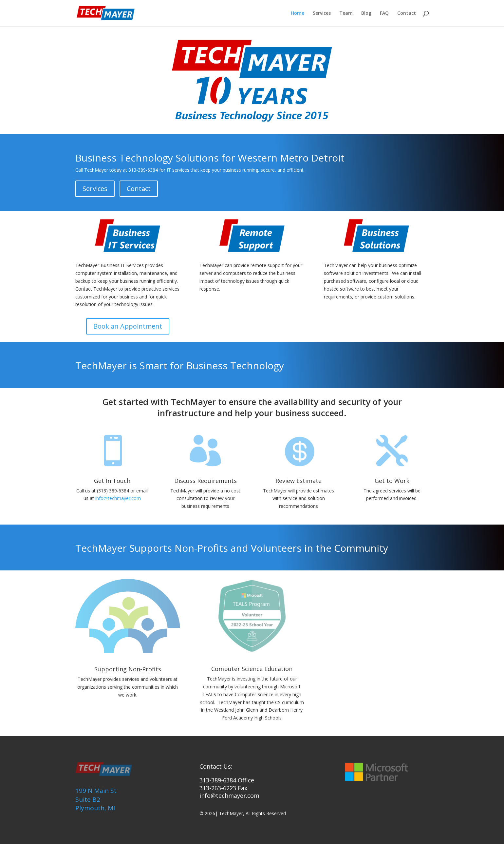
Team (346, 13)
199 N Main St (96, 791)
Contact (407, 13)
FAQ (384, 13)
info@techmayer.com (118, 498)
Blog (366, 13)
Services (322, 13)
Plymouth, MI (95, 808)
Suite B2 (88, 799)
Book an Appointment (128, 326)
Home (298, 13)
